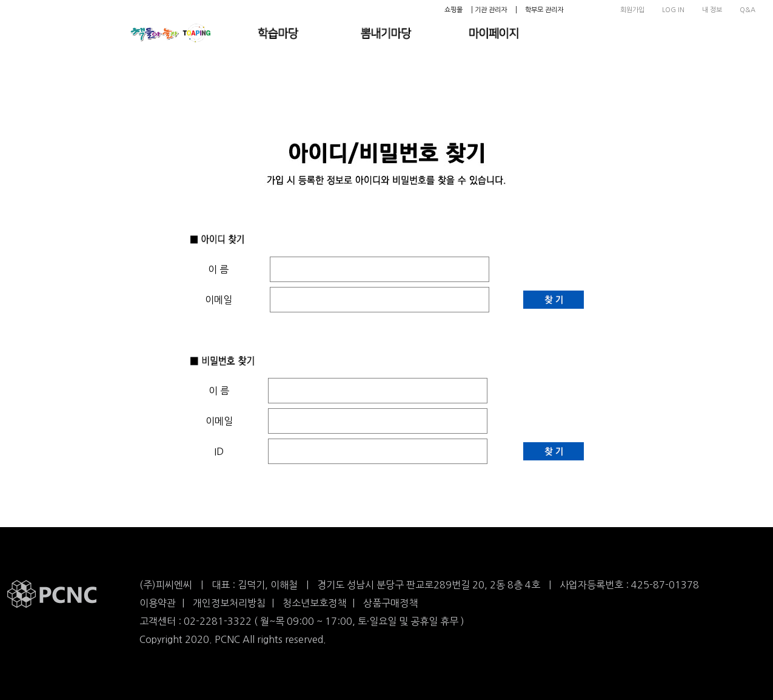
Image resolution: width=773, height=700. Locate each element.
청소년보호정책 (314, 603)
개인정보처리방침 (229, 603)
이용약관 (158, 603)
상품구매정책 (390, 603)
